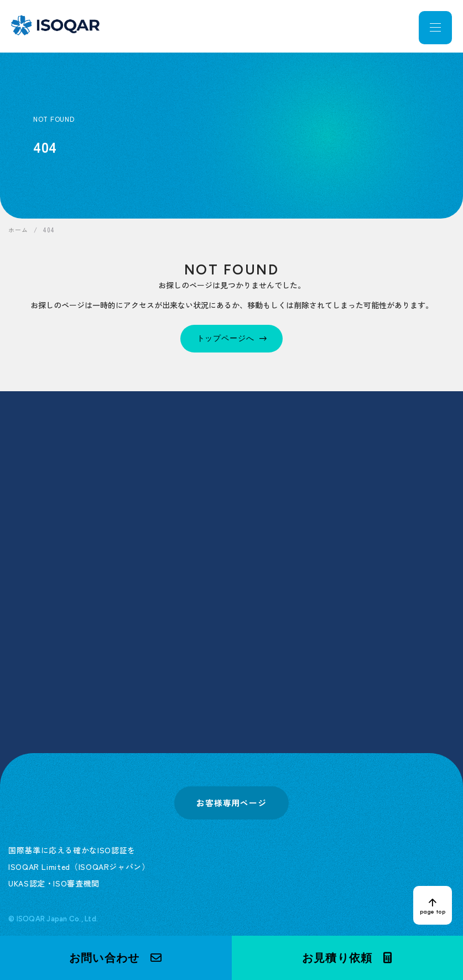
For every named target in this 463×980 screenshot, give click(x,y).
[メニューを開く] (435, 28)
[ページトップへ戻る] (433, 905)
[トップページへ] (232, 339)
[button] (116, 958)
